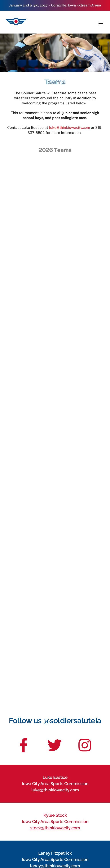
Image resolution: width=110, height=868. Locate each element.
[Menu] (101, 24)
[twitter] (55, 743)
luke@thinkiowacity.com (69, 127)
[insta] (86, 743)
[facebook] (24, 743)
